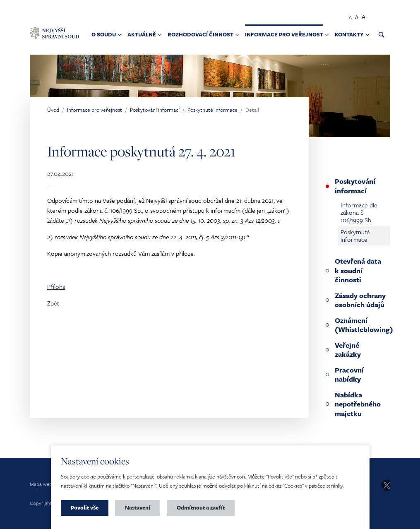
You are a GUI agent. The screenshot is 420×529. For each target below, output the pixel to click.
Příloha (56, 286)
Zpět (53, 303)
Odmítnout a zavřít (201, 507)
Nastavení (138, 507)
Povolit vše (85, 507)
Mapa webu (42, 484)
